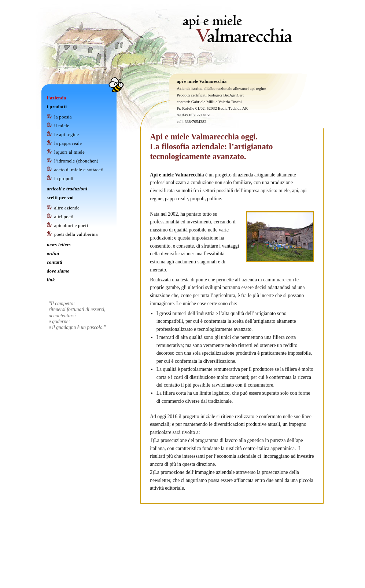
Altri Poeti (64, 217)
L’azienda (57, 98)
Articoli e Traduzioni (67, 189)
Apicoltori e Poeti (71, 226)
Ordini (53, 253)
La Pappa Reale (68, 143)
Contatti (55, 262)
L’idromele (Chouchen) (76, 161)
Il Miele (62, 126)
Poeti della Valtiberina (76, 234)
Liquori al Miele (69, 152)
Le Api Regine (67, 135)
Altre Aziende (67, 208)
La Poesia (63, 117)
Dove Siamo (58, 271)
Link (51, 280)
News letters (59, 245)
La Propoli (64, 179)
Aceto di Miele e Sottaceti (79, 170)
